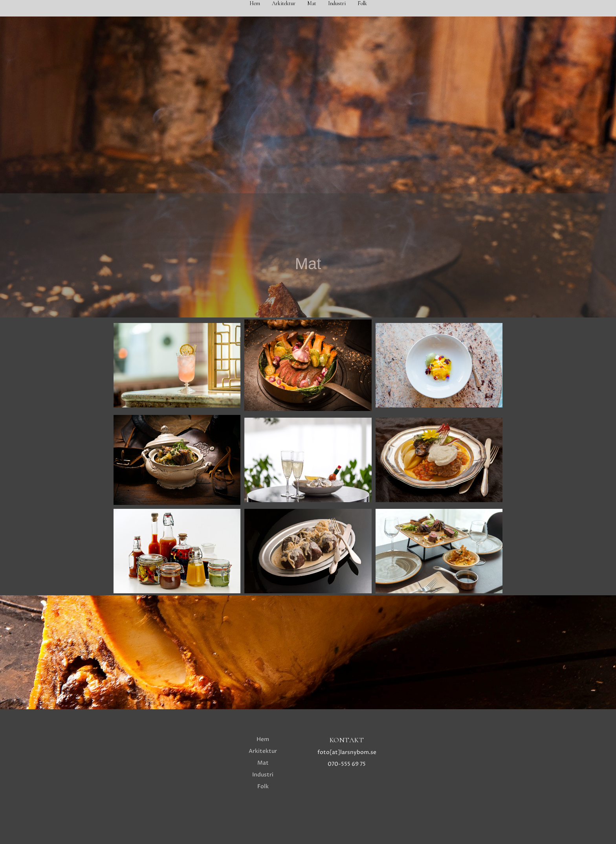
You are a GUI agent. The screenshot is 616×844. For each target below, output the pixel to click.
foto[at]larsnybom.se (347, 752)
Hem (255, 3)
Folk (362, 3)
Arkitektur (284, 3)
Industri (337, 3)
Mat (312, 3)
